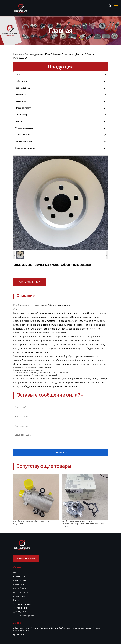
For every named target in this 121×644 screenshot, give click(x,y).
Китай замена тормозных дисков (30, 305)
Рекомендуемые (34, 54)
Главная (18, 54)
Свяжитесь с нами (30, 282)
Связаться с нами (26, 559)
